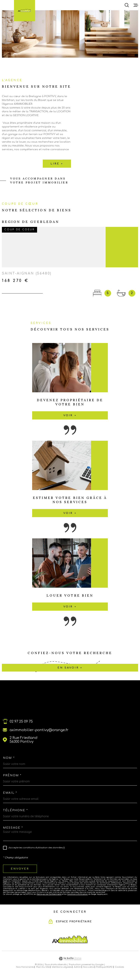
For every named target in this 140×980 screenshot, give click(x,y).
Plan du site (43, 967)
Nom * (9, 758)
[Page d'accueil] (24, 10)
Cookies (119, 967)
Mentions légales (62, 967)
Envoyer (20, 869)
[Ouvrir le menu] (136, 5)
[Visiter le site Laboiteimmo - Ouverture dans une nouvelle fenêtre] (70, 959)
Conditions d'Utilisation (77, 894)
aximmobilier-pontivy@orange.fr (39, 730)
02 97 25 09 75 (21, 721)
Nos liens (88, 967)
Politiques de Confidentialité (49, 894)
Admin (77, 967)
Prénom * (12, 775)
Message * (13, 828)
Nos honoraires (25, 967)
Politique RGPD (104, 967)
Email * (10, 793)
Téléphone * (15, 810)
